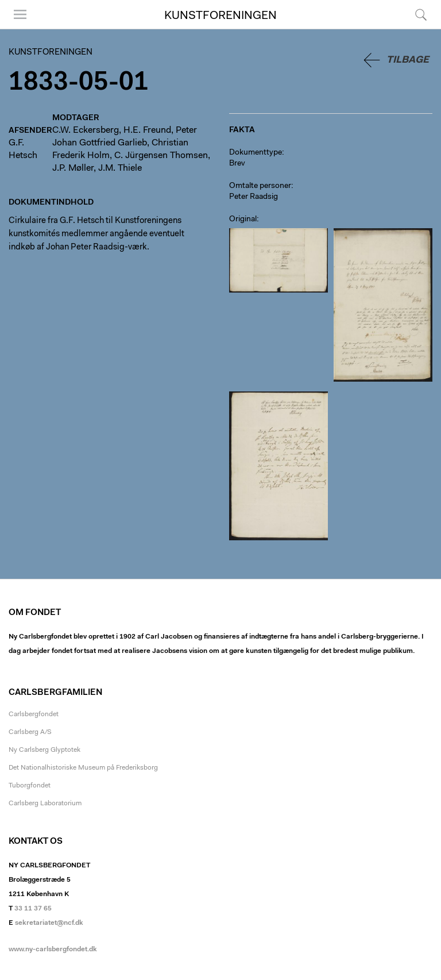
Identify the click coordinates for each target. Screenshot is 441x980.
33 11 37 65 (33, 909)
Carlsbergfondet (34, 714)
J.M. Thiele (120, 168)
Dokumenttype (256, 153)
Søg (421, 14)
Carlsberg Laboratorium (45, 804)
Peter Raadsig (254, 197)
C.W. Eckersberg (86, 130)
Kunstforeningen (220, 16)
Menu (20, 14)
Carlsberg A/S (30, 732)
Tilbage (408, 60)
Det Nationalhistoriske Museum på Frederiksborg (83, 768)
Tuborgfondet (30, 786)
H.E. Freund (147, 130)
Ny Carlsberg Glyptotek (45, 750)
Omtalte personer (260, 186)
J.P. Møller (73, 168)
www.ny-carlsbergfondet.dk (53, 950)
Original (243, 220)
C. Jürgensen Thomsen (161, 156)
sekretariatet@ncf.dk (49, 923)
